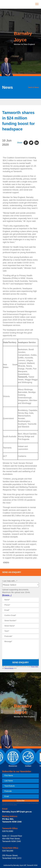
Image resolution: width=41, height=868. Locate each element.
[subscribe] (20, 801)
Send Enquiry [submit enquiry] (21, 662)
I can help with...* (10, 581)
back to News (34, 87)
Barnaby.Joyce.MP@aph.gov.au (17, 812)
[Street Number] (20, 621)
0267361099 (8, 851)
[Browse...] (7, 595)
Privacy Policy (35, 667)
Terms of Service (9, 668)
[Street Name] (20, 626)
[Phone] (20, 605)
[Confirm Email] (20, 615)
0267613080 (8, 831)
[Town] (20, 631)
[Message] (20, 649)
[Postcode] (20, 636)
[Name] (20, 600)
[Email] (20, 610)
